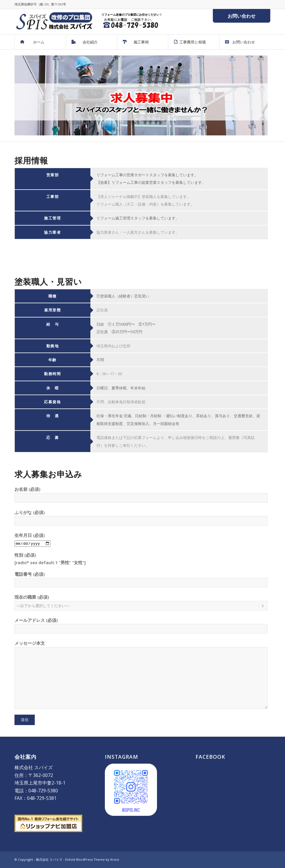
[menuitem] (40, 42)
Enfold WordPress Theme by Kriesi (92, 859)
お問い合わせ (242, 16)
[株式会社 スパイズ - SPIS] (53, 22)
